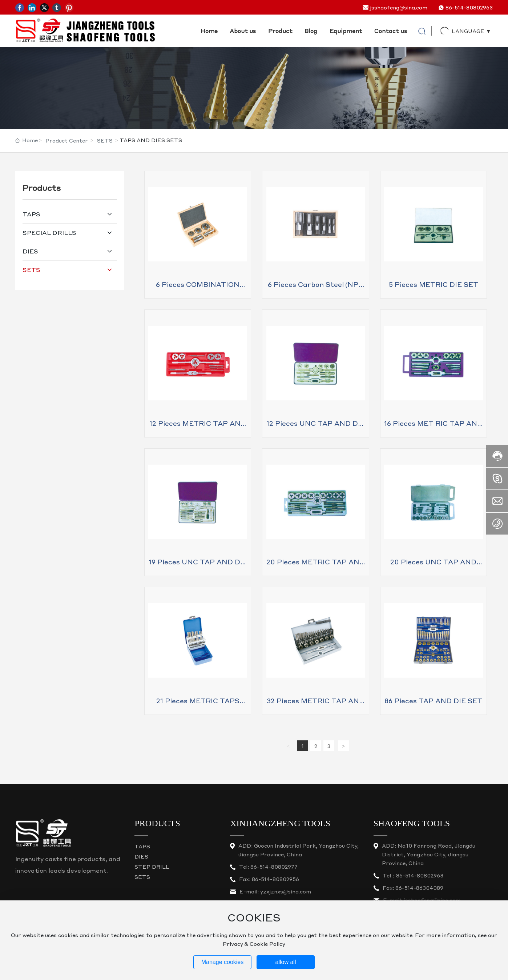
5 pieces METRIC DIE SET (434, 284)
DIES (141, 856)
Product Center (67, 140)
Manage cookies (223, 962)
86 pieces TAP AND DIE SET (433, 701)
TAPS (142, 846)
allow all (286, 962)
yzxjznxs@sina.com (286, 891)
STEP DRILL (152, 867)
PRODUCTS (157, 823)
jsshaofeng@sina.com (399, 7)
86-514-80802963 (469, 7)
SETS (105, 140)
